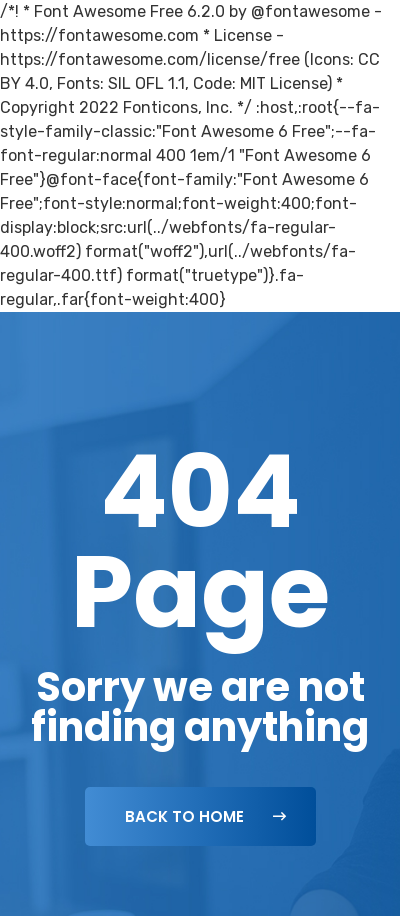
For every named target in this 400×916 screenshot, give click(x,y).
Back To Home (205, 816)
